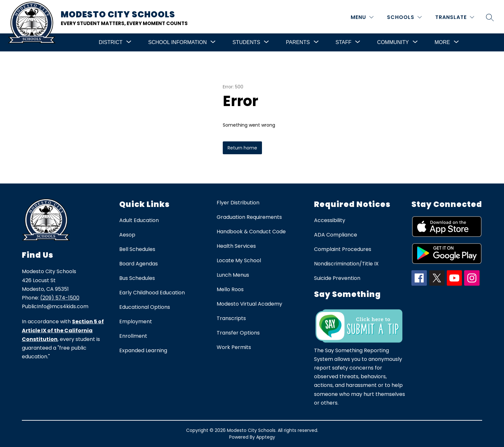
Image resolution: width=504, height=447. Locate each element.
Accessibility (330, 220)
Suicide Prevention (337, 278)
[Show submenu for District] (111, 42)
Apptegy (266, 437)
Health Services (236, 246)
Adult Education (139, 220)
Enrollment (133, 336)
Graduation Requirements (249, 217)
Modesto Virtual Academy (249, 304)
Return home (242, 148)
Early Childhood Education (152, 293)
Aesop (127, 235)
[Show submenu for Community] (393, 42)
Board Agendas (139, 264)
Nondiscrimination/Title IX (346, 264)
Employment (136, 322)
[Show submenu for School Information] (177, 42)
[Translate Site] (455, 17)
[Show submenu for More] (442, 42)
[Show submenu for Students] (246, 42)
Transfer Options (238, 333)
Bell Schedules (137, 249)
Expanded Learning (143, 350)
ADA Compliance (336, 235)
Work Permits (234, 347)
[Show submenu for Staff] (343, 42)
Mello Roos (230, 289)
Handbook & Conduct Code (251, 232)
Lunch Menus (233, 275)
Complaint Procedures (343, 249)
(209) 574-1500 (60, 298)
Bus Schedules (137, 278)
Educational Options (145, 307)
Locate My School (239, 260)
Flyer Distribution (238, 203)
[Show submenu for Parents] (298, 42)
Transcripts (231, 318)
